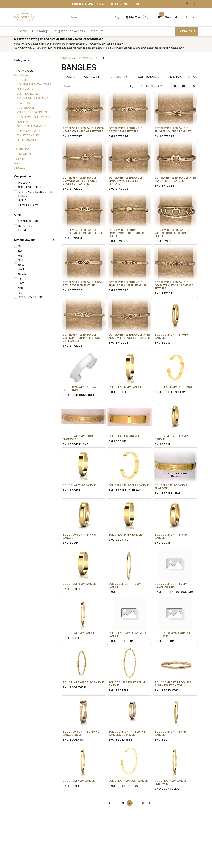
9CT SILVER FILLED (31, 187)
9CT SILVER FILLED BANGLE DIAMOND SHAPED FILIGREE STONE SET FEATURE (80, 181)
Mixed (22, 230)
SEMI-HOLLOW (28, 205)
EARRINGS (23, 149)
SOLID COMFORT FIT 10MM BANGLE (172, 336)
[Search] (117, 17)
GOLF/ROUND (26, 108)
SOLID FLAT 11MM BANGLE (125, 436)
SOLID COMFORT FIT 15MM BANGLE (171, 536)
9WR (21, 269)
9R (20, 256)
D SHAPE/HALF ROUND (33, 98)
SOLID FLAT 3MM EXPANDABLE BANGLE (128, 635)
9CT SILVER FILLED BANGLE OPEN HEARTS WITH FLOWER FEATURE (83, 130)
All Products (26, 71)
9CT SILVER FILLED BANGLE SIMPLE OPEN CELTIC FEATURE (128, 284)
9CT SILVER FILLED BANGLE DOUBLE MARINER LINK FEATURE (83, 231)
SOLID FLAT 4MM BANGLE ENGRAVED (171, 782)
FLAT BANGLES (27, 103)
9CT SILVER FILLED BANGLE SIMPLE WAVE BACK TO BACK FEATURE (126, 233)
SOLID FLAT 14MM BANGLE (125, 535)
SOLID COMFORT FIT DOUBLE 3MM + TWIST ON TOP (173, 684)
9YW (21, 265)
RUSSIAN (23, 122)
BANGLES (22, 80)
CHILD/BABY (25, 89)
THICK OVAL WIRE (29, 131)
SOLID (22, 200)
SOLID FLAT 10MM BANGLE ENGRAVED (79, 438)
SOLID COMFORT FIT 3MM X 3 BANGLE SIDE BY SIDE (127, 733)
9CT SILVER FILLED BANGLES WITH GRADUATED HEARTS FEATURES (172, 233)
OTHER (20, 159)
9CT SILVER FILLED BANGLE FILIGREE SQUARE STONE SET (173, 130)
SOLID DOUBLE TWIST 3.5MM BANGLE (127, 684)
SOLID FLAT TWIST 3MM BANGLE (83, 682)
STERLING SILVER (30, 297)
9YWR (22, 274)
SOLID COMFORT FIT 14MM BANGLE (80, 536)
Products (67, 58)
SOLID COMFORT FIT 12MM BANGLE (171, 438)
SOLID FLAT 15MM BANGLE (79, 584)
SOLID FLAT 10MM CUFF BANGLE (175, 387)
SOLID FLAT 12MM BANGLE (79, 485)
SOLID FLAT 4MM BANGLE (79, 781)
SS (20, 293)
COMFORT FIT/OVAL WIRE (34, 84)
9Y (20, 246)
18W (21, 283)
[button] (153, 86)
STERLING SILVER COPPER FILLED (36, 194)
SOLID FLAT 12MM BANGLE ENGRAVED (171, 487)
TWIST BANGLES (28, 135)
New (17, 163)
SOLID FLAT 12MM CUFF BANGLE (129, 485)
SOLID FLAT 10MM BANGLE (125, 387)
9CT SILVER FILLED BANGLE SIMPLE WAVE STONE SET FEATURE (126, 181)
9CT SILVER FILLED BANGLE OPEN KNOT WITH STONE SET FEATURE (129, 336)
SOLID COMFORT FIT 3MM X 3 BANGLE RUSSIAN (81, 733)
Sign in (190, 17)
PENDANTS (23, 154)
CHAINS (21, 145)
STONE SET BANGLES (32, 126)
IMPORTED (25, 226)
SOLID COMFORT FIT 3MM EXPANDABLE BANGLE (171, 585)
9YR (21, 260)
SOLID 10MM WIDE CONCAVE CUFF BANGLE (80, 388)
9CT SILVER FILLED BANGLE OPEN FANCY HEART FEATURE (175, 179)
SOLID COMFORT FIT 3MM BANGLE (125, 585)
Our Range (21, 75)
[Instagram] (194, 4)
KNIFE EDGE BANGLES (32, 112)
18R (21, 288)
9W (20, 251)
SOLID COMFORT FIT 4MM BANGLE (171, 733)
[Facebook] (187, 4)
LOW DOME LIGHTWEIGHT (35, 117)
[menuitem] (21, 31)
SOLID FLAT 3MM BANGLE (79, 633)
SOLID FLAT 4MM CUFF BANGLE (128, 781)
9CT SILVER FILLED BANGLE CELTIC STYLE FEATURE (126, 130)
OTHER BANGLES (28, 140)
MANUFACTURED (30, 221)
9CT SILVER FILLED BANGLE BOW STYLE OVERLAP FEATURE (83, 284)
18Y (21, 279)
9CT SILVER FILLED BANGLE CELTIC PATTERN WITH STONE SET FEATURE (82, 338)
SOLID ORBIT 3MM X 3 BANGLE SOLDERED (173, 635)
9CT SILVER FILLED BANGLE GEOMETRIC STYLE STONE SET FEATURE (174, 285)
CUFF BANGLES (27, 94)
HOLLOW (24, 183)
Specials (19, 168)
